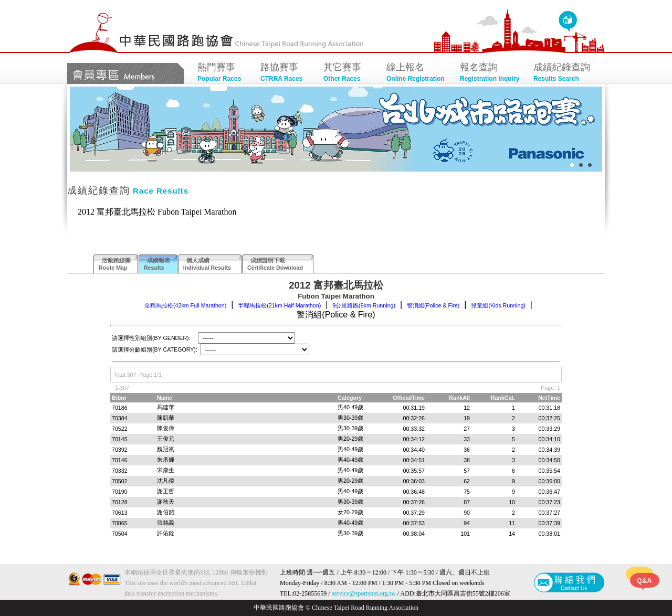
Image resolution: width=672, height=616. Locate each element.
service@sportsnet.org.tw (364, 593)
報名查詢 (491, 73)
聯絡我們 (569, 582)
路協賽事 (287, 73)
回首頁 (568, 22)
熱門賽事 (224, 73)
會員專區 (126, 73)
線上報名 (418, 73)
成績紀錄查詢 (565, 73)
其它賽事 (350, 73)
